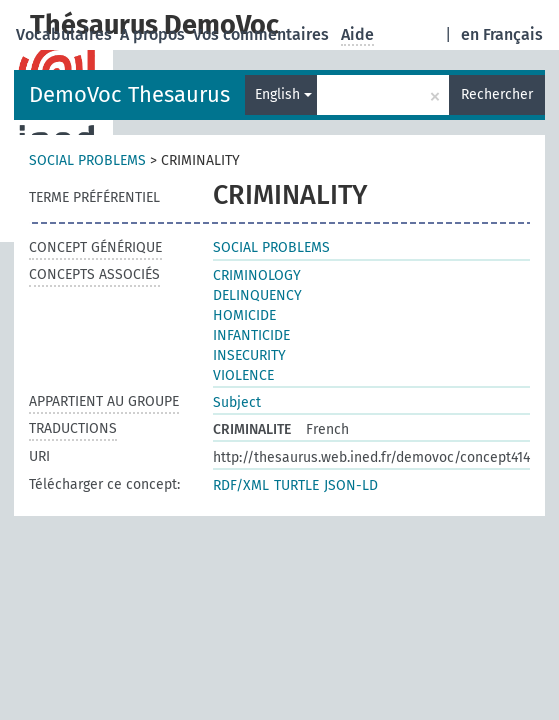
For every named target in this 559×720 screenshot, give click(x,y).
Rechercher (497, 94)
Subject (237, 402)
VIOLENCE (243, 375)
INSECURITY (249, 355)
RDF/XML (241, 485)
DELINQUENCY (257, 295)
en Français (502, 34)
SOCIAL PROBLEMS (87, 160)
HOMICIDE (244, 315)
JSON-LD (351, 485)
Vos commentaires (263, 34)
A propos (154, 34)
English (283, 94)
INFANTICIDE (251, 335)
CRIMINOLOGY (257, 275)
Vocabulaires (66, 34)
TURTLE (296, 485)
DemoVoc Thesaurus (129, 94)
